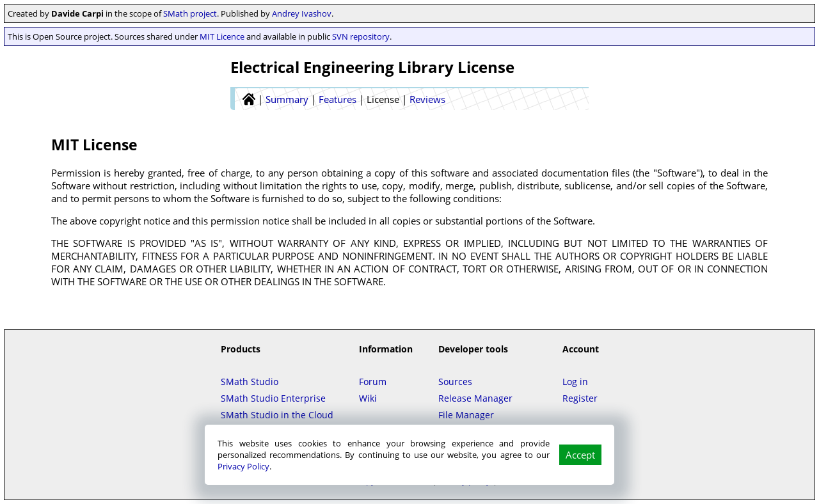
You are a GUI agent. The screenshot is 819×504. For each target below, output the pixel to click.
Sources (455, 382)
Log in (575, 382)
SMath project (190, 13)
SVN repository (361, 36)
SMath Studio (250, 382)
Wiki (368, 398)
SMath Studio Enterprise (273, 398)
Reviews (427, 99)
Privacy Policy (243, 466)
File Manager (466, 415)
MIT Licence (222, 36)
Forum (373, 382)
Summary (287, 99)
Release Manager (475, 398)
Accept (580, 455)
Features (338, 99)
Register (580, 398)
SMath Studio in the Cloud (277, 415)
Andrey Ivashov (302, 13)
